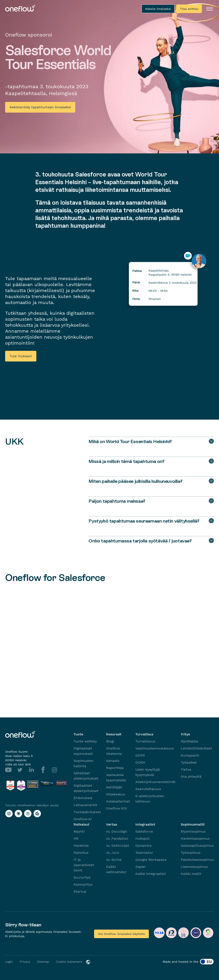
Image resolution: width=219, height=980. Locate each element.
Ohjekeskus (115, 794)
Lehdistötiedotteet (196, 748)
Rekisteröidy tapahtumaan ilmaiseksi (40, 107)
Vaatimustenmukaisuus (155, 748)
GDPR (140, 755)
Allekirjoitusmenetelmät (155, 782)
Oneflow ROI (117, 808)
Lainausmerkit (85, 805)
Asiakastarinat (118, 801)
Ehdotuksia (83, 798)
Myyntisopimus (193, 831)
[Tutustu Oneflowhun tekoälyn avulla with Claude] (18, 814)
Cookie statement (69, 962)
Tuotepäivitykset (87, 812)
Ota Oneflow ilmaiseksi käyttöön (121, 934)
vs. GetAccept (118, 846)
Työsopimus (191, 853)
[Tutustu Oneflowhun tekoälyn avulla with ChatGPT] (9, 814)
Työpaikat (189, 762)
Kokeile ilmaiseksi (158, 9)
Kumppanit (190, 755)
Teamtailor (144, 853)
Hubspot (143, 838)
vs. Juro (113, 853)
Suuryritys (82, 877)
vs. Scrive (114, 860)
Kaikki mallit (191, 874)
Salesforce (144, 831)
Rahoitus (81, 853)
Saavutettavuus (148, 789)
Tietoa (186, 769)
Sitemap (43, 962)
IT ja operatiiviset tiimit (84, 865)
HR (76, 838)
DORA (140, 762)
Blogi (110, 741)
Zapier (141, 867)
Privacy (25, 962)
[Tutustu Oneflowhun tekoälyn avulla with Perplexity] (28, 814)
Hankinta (81, 846)
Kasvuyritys (83, 884)
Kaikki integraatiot (151, 874)
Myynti (79, 831)
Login (9, 962)
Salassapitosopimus (197, 846)
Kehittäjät (114, 787)
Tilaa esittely (189, 9)
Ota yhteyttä (191, 777)
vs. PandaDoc (117, 838)
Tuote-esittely (85, 741)
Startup (80, 891)
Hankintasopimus (195, 838)
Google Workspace (151, 860)
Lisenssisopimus (194, 867)
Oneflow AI (83, 819)
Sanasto (113, 761)
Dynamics (143, 846)
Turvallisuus (145, 741)
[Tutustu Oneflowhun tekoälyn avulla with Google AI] (37, 814)
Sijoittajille (189, 741)
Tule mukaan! (21, 356)
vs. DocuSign (117, 831)
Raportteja (115, 768)
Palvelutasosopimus (197, 860)
